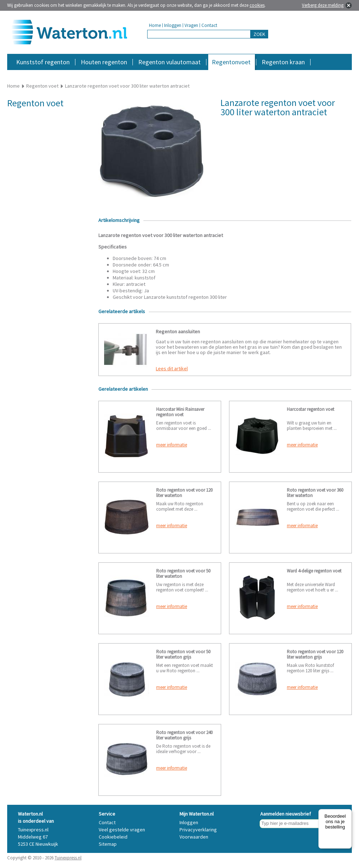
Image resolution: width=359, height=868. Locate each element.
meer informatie (172, 445)
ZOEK (259, 34)
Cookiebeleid (113, 837)
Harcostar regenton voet (311, 409)
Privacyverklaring (198, 830)
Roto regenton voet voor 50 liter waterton (183, 574)
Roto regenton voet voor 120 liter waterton (184, 493)
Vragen (191, 25)
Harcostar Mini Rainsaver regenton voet (180, 412)
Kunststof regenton (43, 62)
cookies (257, 5)
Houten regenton (104, 62)
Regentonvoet (231, 62)
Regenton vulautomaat (169, 62)
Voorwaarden (194, 837)
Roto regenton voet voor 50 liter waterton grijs (183, 654)
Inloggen (173, 25)
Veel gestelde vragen (122, 830)
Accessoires (321, 73)
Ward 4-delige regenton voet (314, 571)
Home (155, 25)
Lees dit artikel (172, 368)
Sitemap (108, 844)
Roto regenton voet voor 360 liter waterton (315, 493)
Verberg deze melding (323, 5)
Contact (209, 25)
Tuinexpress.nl (68, 858)
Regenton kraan (283, 62)
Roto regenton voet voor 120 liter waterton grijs (315, 654)
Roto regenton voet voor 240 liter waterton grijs (184, 735)
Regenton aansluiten (178, 331)
